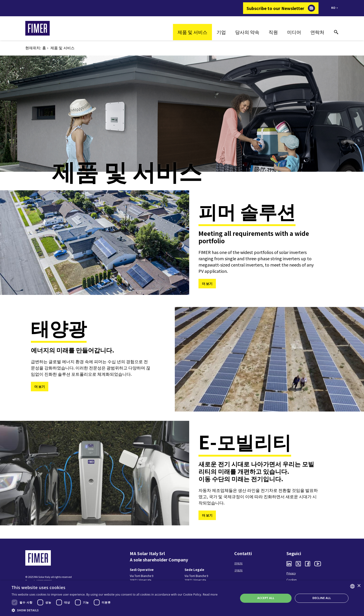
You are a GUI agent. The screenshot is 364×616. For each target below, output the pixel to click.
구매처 (238, 570)
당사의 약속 (247, 32)
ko (333, 8)
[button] (115, 610)
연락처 (317, 32)
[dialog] (182, 598)
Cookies (292, 580)
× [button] (359, 586)
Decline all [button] (322, 598)
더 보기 (207, 283)
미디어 (294, 32)
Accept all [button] (266, 598)
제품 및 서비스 (192, 32)
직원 (273, 32)
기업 (221, 32)
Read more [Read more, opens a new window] (210, 595)
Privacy (291, 573)
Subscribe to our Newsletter (275, 8)
